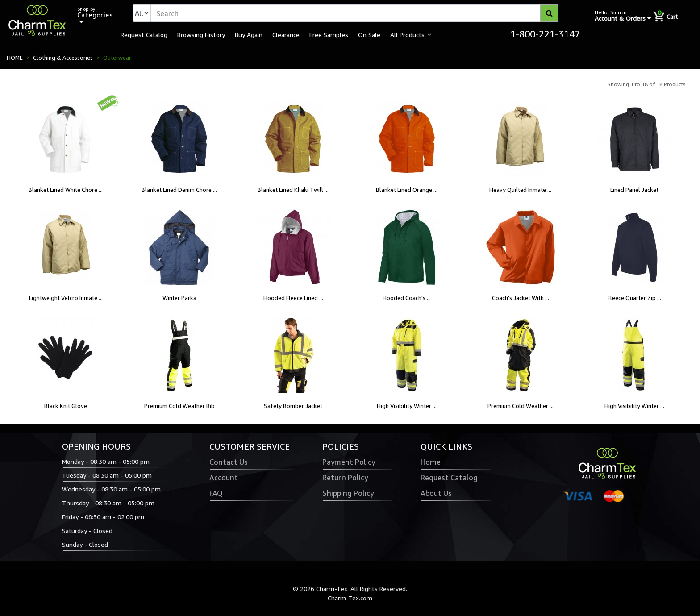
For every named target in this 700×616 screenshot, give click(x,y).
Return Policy (345, 478)
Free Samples (329, 34)
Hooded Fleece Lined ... (293, 298)
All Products (407, 34)
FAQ (216, 493)
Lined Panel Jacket (634, 190)
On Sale (369, 34)
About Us (436, 493)
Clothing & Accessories (63, 58)
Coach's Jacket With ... (521, 298)
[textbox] (354, 13)
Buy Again (249, 34)
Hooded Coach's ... (407, 298)
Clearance (286, 34)
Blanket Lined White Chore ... (66, 190)
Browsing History (201, 34)
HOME (15, 58)
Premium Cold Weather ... (521, 406)
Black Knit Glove (66, 406)
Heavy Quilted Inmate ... (520, 190)
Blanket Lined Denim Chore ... (179, 190)
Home (431, 462)
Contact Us (229, 462)
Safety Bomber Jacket (293, 406)
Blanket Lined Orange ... (407, 190)
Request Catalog (144, 34)
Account (224, 478)
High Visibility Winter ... (407, 406)
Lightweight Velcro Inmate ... (66, 298)
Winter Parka (179, 298)
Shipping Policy (348, 493)
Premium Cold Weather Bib (179, 406)
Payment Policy (349, 462)
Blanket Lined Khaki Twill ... (293, 190)
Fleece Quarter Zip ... (634, 298)
